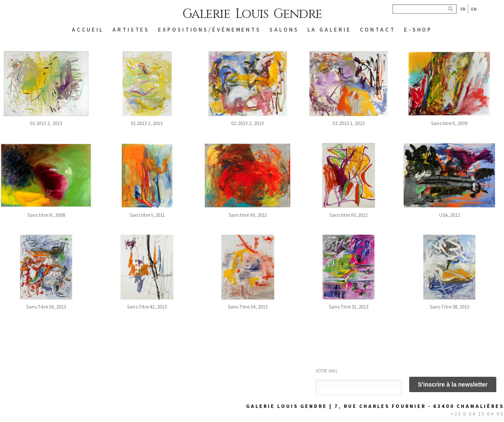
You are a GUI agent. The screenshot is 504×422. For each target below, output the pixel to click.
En (474, 9)
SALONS (284, 30)
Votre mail (327, 371)
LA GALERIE (330, 30)
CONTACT (378, 30)
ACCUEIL (88, 30)
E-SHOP (418, 30)
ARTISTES (131, 30)
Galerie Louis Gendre (252, 14)
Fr (463, 9)
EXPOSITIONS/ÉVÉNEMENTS (210, 30)
